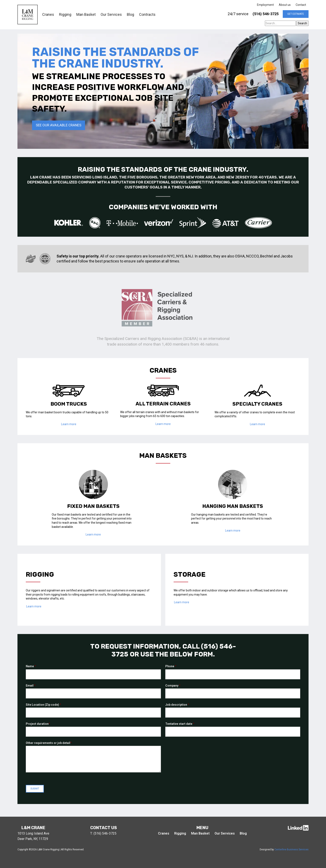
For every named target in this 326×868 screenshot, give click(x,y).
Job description (177, 705)
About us (285, 5)
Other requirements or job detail (49, 743)
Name (31, 666)
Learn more (69, 424)
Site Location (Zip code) (43, 705)
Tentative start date (180, 724)
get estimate (296, 14)
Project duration (38, 724)
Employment (265, 5)
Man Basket (86, 15)
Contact (301, 5)
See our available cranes (59, 125)
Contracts (147, 15)
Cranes (48, 15)
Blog (130, 15)
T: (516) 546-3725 (103, 833)
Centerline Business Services (291, 850)
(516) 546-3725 (266, 14)
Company (173, 686)
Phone (171, 666)
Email (31, 686)
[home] (28, 15)
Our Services (111, 15)
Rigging (65, 15)
